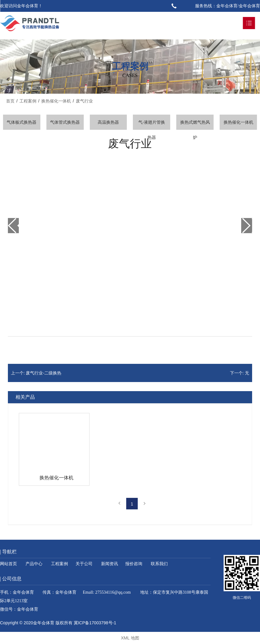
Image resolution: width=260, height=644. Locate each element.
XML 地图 (130, 638)
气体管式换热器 (65, 122)
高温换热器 (108, 122)
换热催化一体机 (238, 122)
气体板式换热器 (22, 122)
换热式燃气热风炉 (195, 125)
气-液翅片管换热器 (152, 125)
